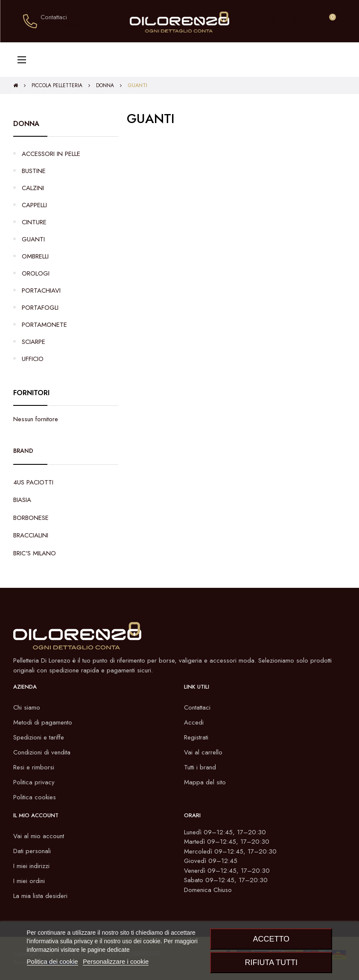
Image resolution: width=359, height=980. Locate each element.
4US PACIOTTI (33, 482)
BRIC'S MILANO (35, 553)
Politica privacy (34, 782)
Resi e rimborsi (34, 767)
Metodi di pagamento (43, 722)
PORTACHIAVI (41, 290)
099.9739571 (62, 26)
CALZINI (33, 188)
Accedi (194, 722)
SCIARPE (34, 342)
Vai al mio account (39, 836)
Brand (23, 451)
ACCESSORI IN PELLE (51, 154)
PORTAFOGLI (40, 308)
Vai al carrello (203, 752)
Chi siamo (27, 707)
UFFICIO (33, 359)
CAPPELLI (34, 205)
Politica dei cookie (53, 961)
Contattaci (197, 707)
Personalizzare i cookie (116, 961)
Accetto (271, 939)
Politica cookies (35, 797)
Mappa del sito (205, 782)
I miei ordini (29, 881)
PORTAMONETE (44, 325)
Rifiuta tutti (271, 962)
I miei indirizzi (31, 866)
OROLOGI (36, 273)
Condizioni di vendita (42, 752)
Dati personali (32, 851)
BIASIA (22, 500)
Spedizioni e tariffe (39, 737)
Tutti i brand (200, 767)
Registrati (196, 737)
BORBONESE (31, 518)
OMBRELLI (35, 256)
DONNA (26, 124)
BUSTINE (34, 171)
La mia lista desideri (40, 896)
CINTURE (34, 222)
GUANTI (33, 239)
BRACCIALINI (31, 535)
